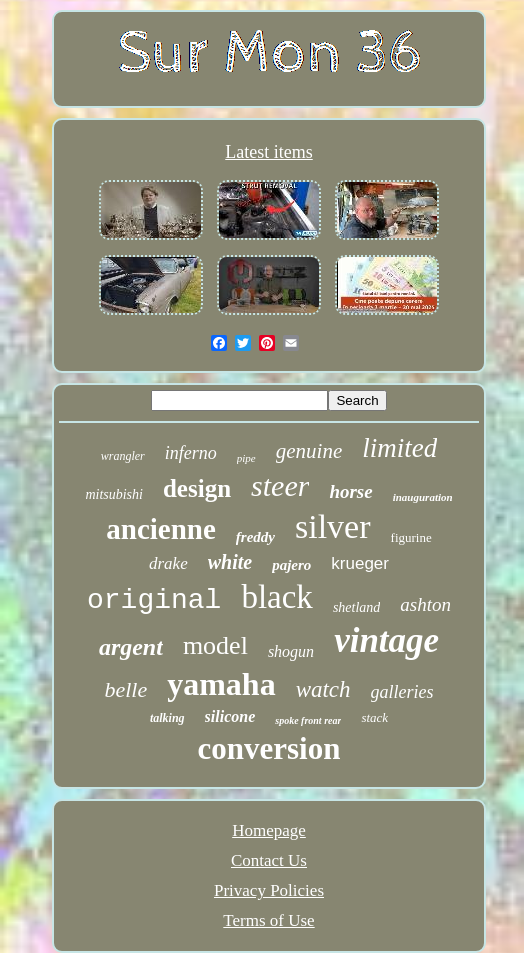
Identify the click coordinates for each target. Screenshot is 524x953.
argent (131, 647)
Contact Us (269, 860)
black (276, 597)
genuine (309, 451)
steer (280, 485)
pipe (246, 458)
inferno (191, 453)
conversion (269, 748)
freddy (255, 537)
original (154, 600)
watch (323, 689)
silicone (230, 716)
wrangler (123, 456)
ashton (425, 604)
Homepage (269, 830)
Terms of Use (268, 920)
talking (167, 718)
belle (125, 689)
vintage (386, 640)
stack (374, 717)
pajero (291, 565)
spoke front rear (308, 720)
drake (168, 563)
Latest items (268, 152)
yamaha (221, 684)
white (230, 562)
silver (333, 526)
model (215, 645)
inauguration (423, 497)
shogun (291, 651)
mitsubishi (114, 494)
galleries (402, 692)
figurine (411, 537)
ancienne (161, 529)
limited (399, 448)
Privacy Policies (269, 890)
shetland (356, 607)
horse (350, 491)
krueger (360, 563)
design (197, 488)
